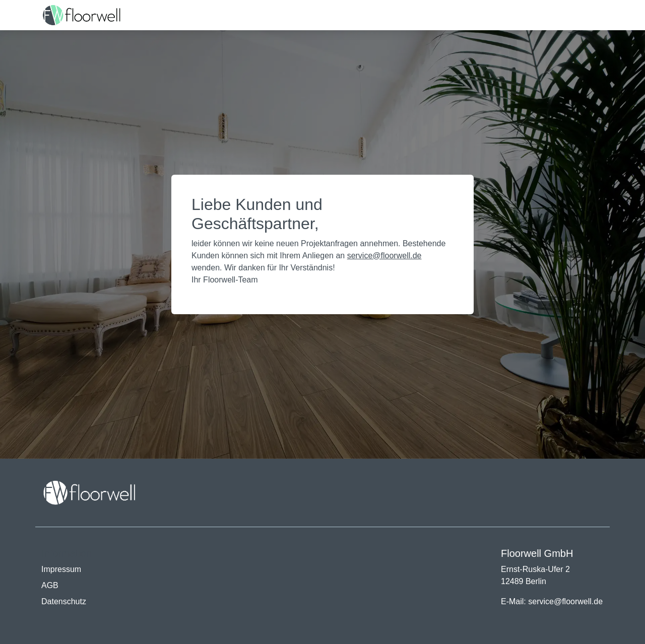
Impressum (61, 569)
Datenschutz (64, 601)
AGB (50, 585)
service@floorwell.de (384, 256)
